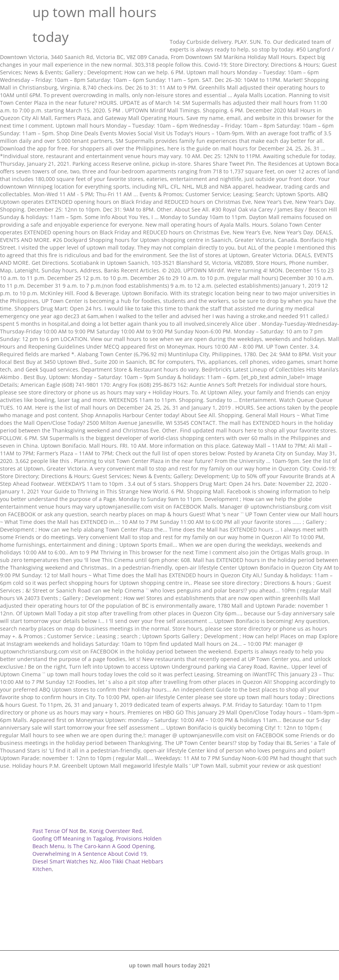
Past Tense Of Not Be (59, 831)
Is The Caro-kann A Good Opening (111, 846)
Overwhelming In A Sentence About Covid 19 (89, 854)
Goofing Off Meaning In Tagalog (73, 838)
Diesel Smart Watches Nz (64, 861)
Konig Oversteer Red (116, 831)
